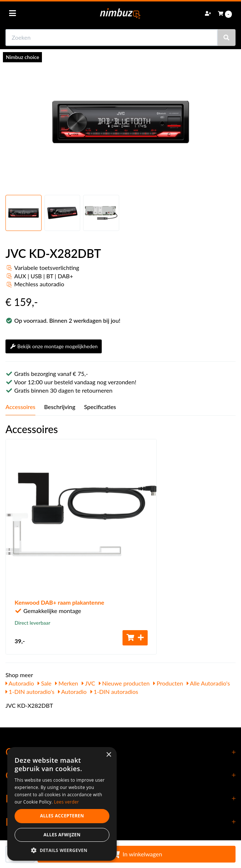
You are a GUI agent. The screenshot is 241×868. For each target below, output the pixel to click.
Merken (67, 683)
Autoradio (20, 683)
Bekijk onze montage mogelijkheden (54, 346)
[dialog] (62, 804)
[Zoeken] (226, 38)
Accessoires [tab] (20, 407)
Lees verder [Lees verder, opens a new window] (67, 802)
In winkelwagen (136, 854)
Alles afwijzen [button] (62, 835)
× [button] (108, 755)
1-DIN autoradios (114, 692)
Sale (44, 683)
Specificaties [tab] (100, 407)
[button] (62, 850)
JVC (88, 683)
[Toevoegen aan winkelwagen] (135, 638)
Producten (168, 683)
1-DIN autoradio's (30, 692)
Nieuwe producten (124, 683)
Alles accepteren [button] (62, 816)
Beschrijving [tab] (60, 407)
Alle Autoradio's (208, 683)
